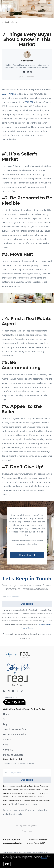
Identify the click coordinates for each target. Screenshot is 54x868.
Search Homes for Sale (15, 729)
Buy (5, 724)
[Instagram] (17, 691)
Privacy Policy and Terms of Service (24, 804)
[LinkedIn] (9, 691)
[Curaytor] (14, 704)
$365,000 (29, 102)
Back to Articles (12, 22)
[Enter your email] (29, 597)
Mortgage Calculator (14, 755)
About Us (8, 740)
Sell (5, 719)
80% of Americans (10, 94)
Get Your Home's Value (15, 734)
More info (44, 858)
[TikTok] (22, 691)
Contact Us (9, 750)
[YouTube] (13, 691)
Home (6, 714)
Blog (6, 745)
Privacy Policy (27, 831)
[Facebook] (4, 691)
